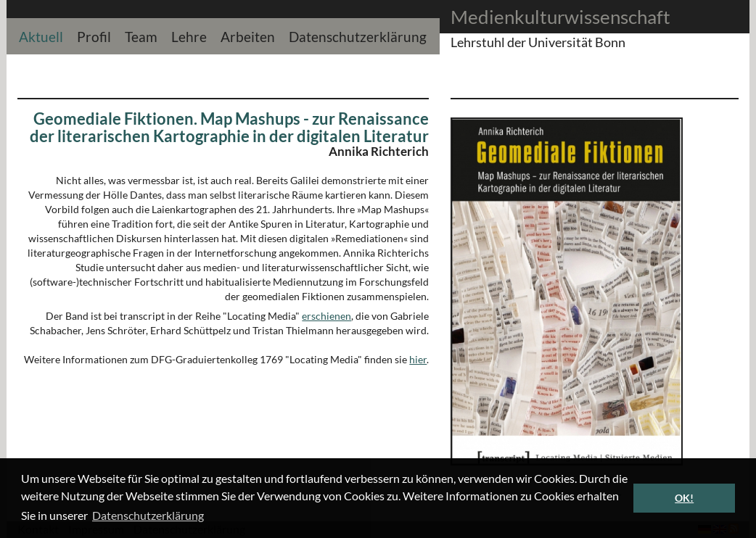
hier (418, 359)
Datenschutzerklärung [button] (148, 515)
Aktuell (41, 35)
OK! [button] (684, 498)
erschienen (326, 316)
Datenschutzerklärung (358, 35)
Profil (94, 35)
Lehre (189, 35)
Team (141, 35)
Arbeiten (248, 35)
